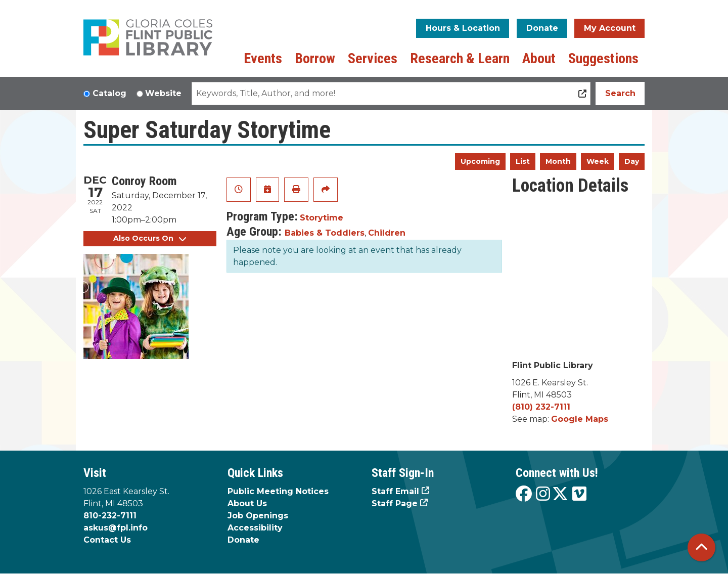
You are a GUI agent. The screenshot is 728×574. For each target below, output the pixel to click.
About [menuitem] (539, 58)
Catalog (109, 93)
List (523, 161)
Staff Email (395, 491)
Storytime (322, 218)
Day (632, 161)
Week (598, 161)
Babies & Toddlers (325, 233)
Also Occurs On (150, 238)
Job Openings (258, 516)
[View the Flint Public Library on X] (560, 494)
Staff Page (395, 503)
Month (558, 161)
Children (387, 233)
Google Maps (580, 419)
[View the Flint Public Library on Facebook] (524, 494)
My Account (610, 28)
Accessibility (255, 528)
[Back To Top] (701, 547)
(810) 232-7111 (541, 407)
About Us (247, 503)
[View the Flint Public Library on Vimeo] (579, 494)
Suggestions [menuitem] (603, 58)
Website (163, 93)
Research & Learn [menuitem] (460, 58)
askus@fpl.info (116, 528)
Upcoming (480, 161)
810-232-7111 (110, 516)
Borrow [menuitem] (315, 58)
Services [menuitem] (373, 58)
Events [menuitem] (263, 58)
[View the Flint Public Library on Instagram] (543, 494)
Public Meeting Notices (278, 491)
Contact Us (107, 540)
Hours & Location (463, 28)
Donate (542, 28)
